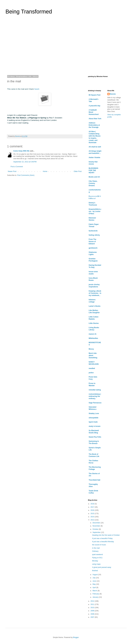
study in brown (95, 426)
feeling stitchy (94, 235)
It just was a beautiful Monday (103, 542)
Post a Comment (17, 167)
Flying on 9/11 (97, 558)
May (94, 584)
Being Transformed (29, 12)
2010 (93, 608)
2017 (93, 507)
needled (92, 368)
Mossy (91, 349)
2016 (93, 510)
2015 (93, 514)
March (95, 591)
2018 (93, 504)
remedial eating (95, 390)
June (95, 581)
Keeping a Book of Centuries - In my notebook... (95, 293)
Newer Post (12, 171)
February (96, 594)
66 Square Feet (95, 95)
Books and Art (94, 177)
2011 (93, 604)
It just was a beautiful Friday (102, 538)
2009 (93, 611)
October (96, 529)
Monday (95, 561)
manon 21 (93, 334)
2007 (93, 617)
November (97, 526)
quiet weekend (97, 555)
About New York (95, 119)
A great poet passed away (102, 567)
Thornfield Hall (94, 480)
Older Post (78, 171)
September (97, 532)
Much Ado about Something (93, 355)
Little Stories (94, 323)
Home (45, 171)
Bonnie (113, 94)
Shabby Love (94, 413)
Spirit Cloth (93, 422)
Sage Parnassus (95, 403)
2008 (93, 614)
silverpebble (94, 418)
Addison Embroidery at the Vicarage (94, 125)
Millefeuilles (93, 338)
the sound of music (99, 545)
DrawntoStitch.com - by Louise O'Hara (95, 211)
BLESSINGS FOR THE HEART (93, 170)
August (95, 575)
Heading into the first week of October (106, 535)
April (94, 588)
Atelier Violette (94, 158)
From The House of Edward (92, 242)
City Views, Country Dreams (93, 183)
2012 (93, 601)
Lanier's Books (95, 306)
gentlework (93, 248)
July (94, 578)
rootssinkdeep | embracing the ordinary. (95, 396)
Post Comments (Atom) (26, 175)
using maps (96, 564)
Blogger (76, 637)
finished (95, 571)
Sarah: (37, 89)
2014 (93, 517)
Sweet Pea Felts (95, 437)
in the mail (96, 548)
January (96, 597)
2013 (93, 520)
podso (91, 373)
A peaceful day (94, 106)
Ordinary (95, 551)
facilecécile (93, 231)
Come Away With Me (21, 151)
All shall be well (95, 147)
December (97, 523)
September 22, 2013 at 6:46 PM (25, 162)
